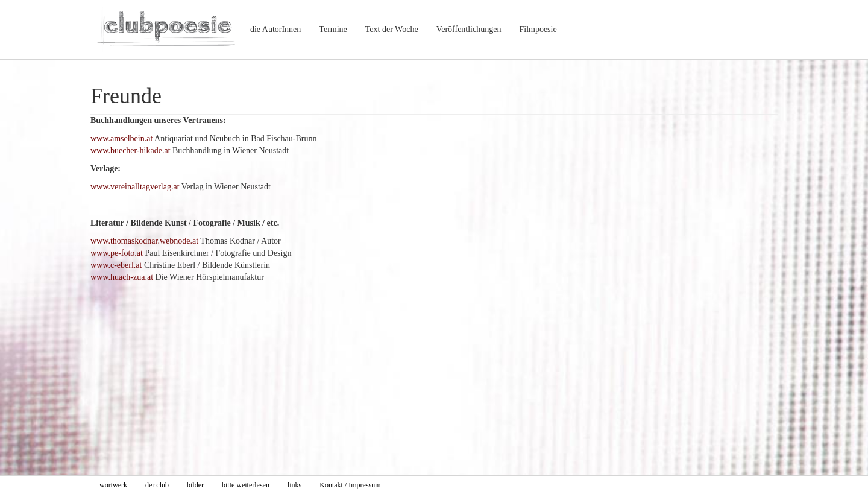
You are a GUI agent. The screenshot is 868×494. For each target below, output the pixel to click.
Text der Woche (392, 29)
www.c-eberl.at (116, 265)
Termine (333, 29)
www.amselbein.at (121, 138)
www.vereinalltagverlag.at (135, 187)
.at (149, 277)
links (294, 485)
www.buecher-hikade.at (131, 150)
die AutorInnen (275, 29)
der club (157, 485)
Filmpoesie (538, 29)
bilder (195, 485)
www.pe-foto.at (117, 253)
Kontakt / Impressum (350, 485)
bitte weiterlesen (246, 485)
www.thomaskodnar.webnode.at (144, 241)
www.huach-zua (118, 277)
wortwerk (113, 485)
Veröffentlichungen (469, 29)
